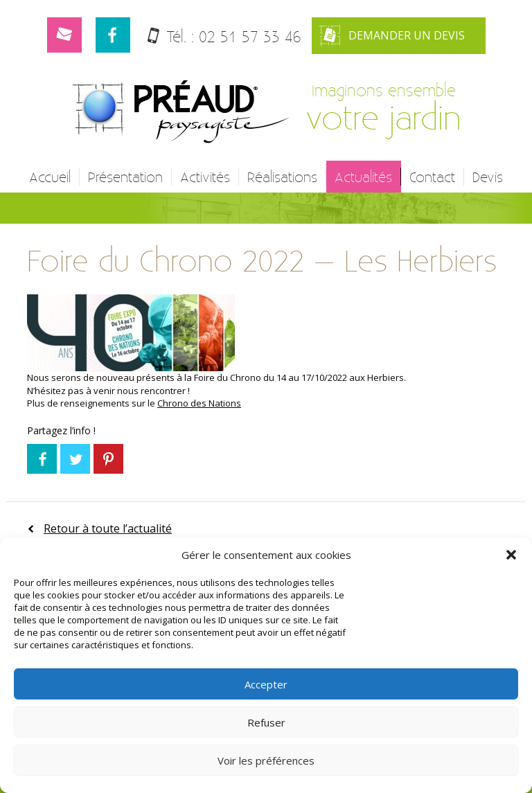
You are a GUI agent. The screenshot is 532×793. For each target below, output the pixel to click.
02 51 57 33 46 (250, 36)
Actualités (363, 177)
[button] (511, 555)
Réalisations (282, 177)
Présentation (125, 177)
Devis (488, 177)
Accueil (50, 177)
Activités (205, 177)
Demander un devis (392, 36)
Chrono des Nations (199, 403)
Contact (432, 177)
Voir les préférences (266, 760)
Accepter (266, 684)
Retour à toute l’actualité (108, 528)
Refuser (266, 722)
